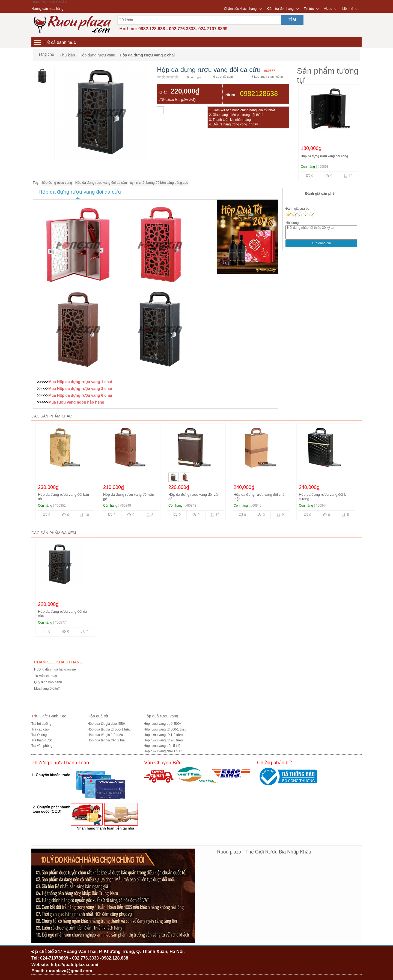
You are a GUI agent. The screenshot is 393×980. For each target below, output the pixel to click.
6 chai (106, 395)
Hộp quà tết (98, 716)
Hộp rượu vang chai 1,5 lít (163, 751)
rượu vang (66, 402)
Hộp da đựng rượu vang (79, 382)
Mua (53, 382)
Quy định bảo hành (48, 682)
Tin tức (309, 9)
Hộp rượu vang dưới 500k (162, 724)
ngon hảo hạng (90, 402)
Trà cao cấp (40, 729)
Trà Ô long (39, 735)
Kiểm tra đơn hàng (280, 9)
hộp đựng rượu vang (57, 183)
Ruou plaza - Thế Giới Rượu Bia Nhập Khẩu (264, 852)
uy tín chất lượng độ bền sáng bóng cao (159, 183)
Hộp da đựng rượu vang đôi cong (324, 156)
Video (328, 9)
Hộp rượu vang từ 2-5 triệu (163, 740)
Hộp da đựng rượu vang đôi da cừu (101, 183)
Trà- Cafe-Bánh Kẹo (49, 716)
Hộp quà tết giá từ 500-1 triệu (109, 729)
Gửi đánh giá (321, 243)
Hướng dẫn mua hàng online (55, 669)
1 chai (106, 382)
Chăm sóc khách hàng (240, 9)
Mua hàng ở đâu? (47, 689)
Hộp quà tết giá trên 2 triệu (107, 740)
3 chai (106, 389)
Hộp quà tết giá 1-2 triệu (105, 735)
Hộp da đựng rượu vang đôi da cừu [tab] (80, 192)
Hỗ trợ (230, 95)
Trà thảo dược (42, 740)
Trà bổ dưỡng (41, 724)
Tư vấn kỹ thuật (46, 676)
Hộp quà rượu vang (161, 716)
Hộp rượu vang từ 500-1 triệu (165, 729)
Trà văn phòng (42, 746)
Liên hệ (348, 9)
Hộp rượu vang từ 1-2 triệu (163, 735)
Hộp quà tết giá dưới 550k (107, 724)
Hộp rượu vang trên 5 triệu (163, 746)
